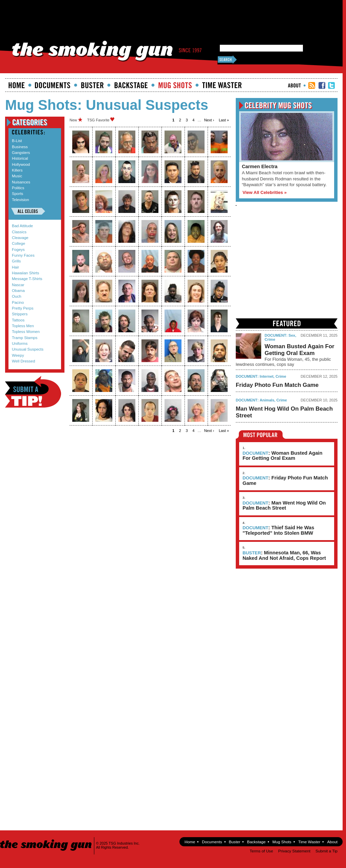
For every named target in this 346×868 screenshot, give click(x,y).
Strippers (20, 314)
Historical (20, 158)
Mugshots (175, 85)
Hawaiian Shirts (25, 273)
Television (21, 200)
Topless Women (26, 332)
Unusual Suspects (28, 349)
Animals (267, 400)
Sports (17, 194)
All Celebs (28, 211)
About (294, 85)
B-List (17, 141)
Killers (17, 170)
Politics (18, 188)
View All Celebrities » (265, 192)
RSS (312, 85)
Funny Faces (23, 255)
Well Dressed (23, 361)
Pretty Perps (23, 308)
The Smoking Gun (46, 839)
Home (17, 85)
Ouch (17, 296)
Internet (267, 376)
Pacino (18, 302)
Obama (18, 291)
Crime (270, 339)
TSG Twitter (331, 85)
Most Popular (261, 435)
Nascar (18, 285)
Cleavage (20, 238)
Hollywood (21, 164)
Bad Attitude (22, 226)
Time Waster (222, 85)
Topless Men (23, 326)
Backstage (131, 85)
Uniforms (20, 343)
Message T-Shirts (27, 279)
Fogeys (18, 250)
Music (17, 176)
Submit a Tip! (33, 392)
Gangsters (21, 153)
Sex (292, 335)
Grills (16, 261)
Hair (15, 267)
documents (53, 85)
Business (20, 147)
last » (224, 120)
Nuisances (21, 182)
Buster (92, 85)
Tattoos (18, 320)
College (18, 243)
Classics (19, 232)
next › (209, 120)
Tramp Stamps (25, 338)
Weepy (18, 355)
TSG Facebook (322, 85)
